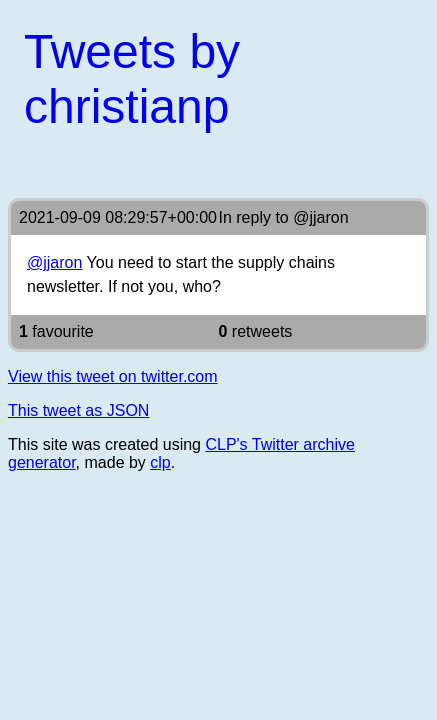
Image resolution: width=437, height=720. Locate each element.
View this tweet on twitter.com (113, 376)
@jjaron (320, 217)
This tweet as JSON (78, 410)
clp (160, 462)
